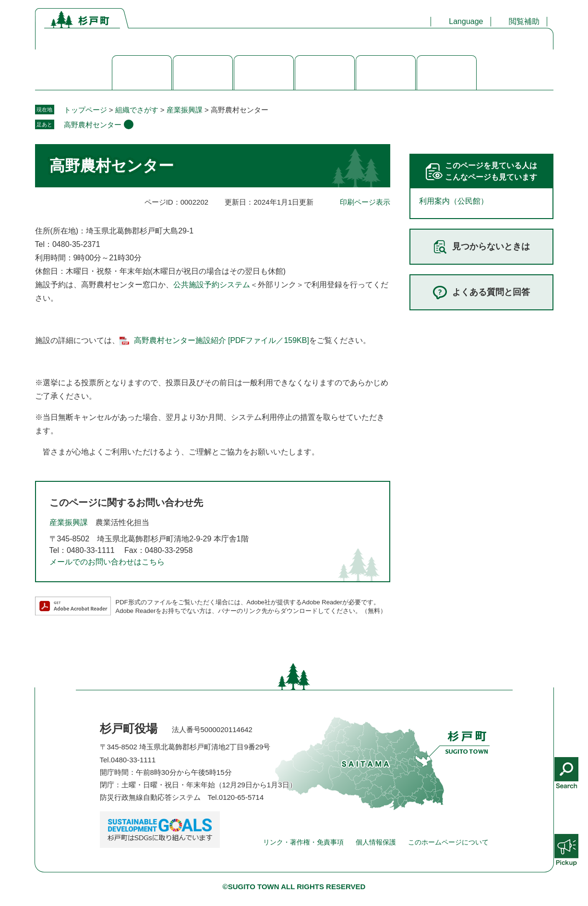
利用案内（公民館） (454, 201)
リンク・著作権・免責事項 (303, 842)
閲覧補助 (524, 21)
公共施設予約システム (212, 285)
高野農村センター (93, 125)
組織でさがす (137, 110)
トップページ (85, 110)
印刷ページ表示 (365, 202)
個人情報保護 (376, 842)
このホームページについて (448, 842)
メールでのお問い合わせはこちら (107, 562)
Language (466, 21)
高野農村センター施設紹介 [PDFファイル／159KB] (222, 340)
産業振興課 (185, 110)
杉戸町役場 (129, 728)
